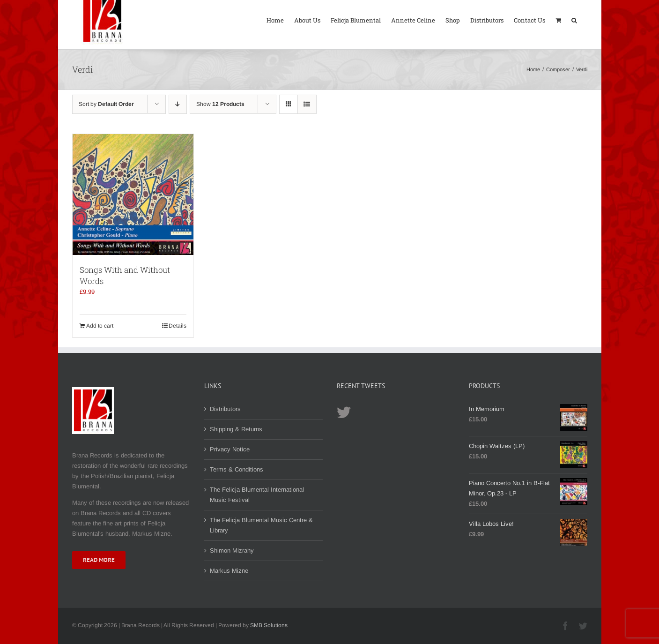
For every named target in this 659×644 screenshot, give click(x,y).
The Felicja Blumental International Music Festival (257, 495)
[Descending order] (178, 104)
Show (220, 104)
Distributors (225, 409)
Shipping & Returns (236, 429)
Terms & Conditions (237, 469)
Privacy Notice (230, 449)
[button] (574, 19)
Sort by (106, 104)
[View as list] (307, 104)
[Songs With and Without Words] (133, 195)
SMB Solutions (269, 625)
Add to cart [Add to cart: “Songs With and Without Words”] (100, 326)
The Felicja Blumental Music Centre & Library (261, 525)
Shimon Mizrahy (232, 550)
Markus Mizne (229, 571)
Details (178, 326)
